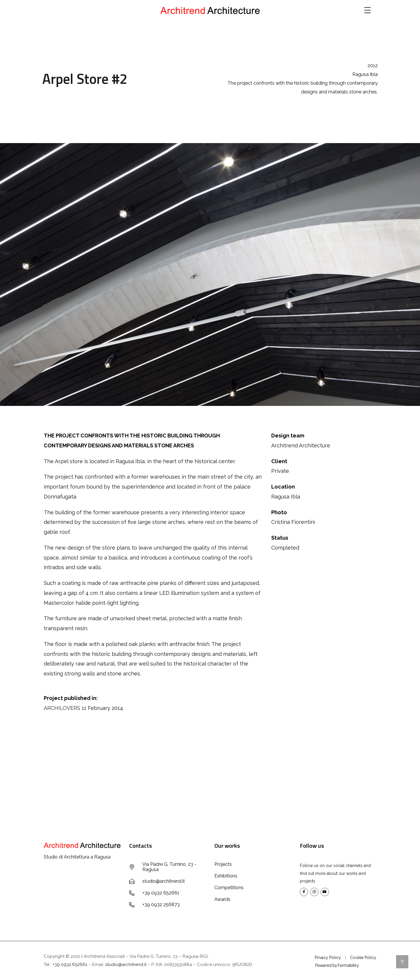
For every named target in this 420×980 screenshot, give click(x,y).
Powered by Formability (337, 965)
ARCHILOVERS (62, 708)
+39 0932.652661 (70, 965)
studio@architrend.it (126, 965)
